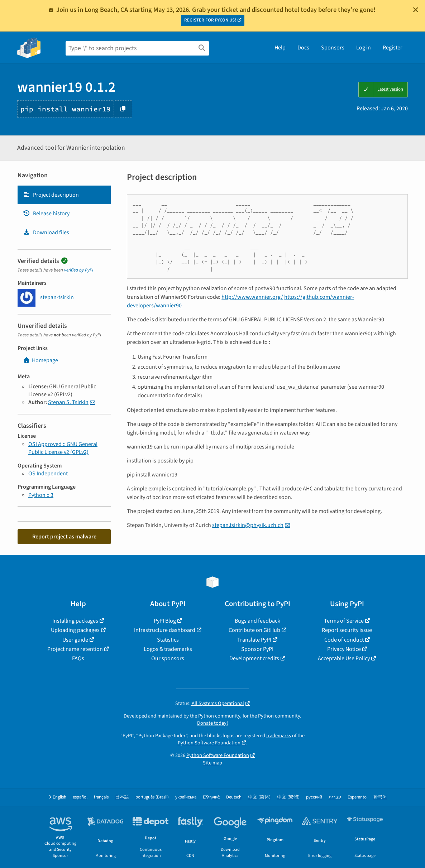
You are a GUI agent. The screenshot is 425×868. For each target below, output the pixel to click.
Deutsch (234, 797)
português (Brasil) (152, 797)
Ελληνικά (211, 797)
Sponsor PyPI (257, 649)
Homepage (40, 360)
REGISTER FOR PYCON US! (210, 20)
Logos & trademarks (168, 649)
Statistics (168, 640)
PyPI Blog (165, 621)
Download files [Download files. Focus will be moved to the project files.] (46, 232)
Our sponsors (168, 658)
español (80, 797)
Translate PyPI (254, 640)
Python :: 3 (41, 495)
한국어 (380, 797)
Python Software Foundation (209, 743)
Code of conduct (344, 640)
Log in (364, 48)
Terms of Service (344, 621)
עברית (335, 797)
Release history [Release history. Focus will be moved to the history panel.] (46, 214)
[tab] (64, 195)
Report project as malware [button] (64, 537)
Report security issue (347, 630)
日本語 (122, 797)
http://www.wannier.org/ (252, 297)
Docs (303, 48)
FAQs (78, 658)
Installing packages (75, 621)
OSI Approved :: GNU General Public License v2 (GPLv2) (63, 448)
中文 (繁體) (288, 797)
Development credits (254, 658)
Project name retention (75, 649)
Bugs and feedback (257, 621)
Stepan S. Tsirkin (68, 402)
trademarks (279, 736)
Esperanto (357, 797)
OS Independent (48, 474)
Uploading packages (75, 630)
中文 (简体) (259, 797)
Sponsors (333, 48)
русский (314, 797)
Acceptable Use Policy (344, 658)
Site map (212, 763)
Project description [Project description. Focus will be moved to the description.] (51, 195)
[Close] (416, 10)
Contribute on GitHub (254, 630)
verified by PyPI (79, 270)
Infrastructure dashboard (165, 630)
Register (393, 48)
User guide (75, 640)
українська (186, 797)
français (101, 797)
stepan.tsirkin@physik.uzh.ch (248, 525)
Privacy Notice (344, 649)
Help (280, 48)
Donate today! (212, 723)
